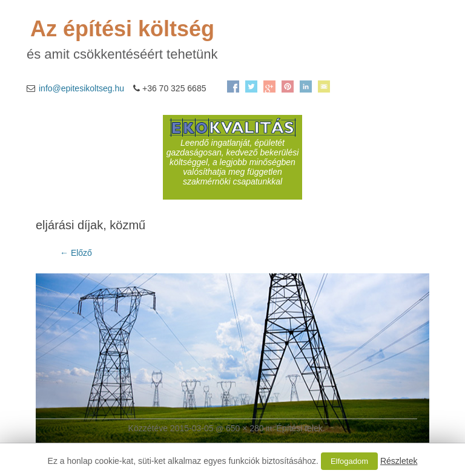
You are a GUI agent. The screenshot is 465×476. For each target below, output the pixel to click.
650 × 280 (245, 428)
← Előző (76, 253)
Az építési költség (122, 29)
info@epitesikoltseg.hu (81, 88)
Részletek (399, 461)
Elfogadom (349, 461)
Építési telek (300, 428)
